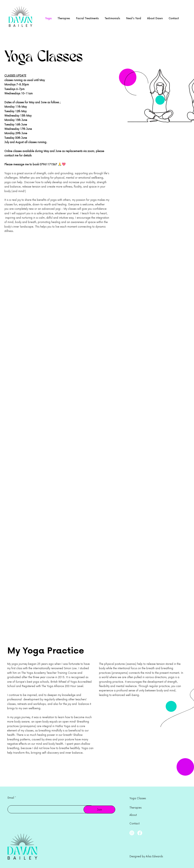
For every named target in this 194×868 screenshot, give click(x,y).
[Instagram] (132, 833)
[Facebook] (140, 833)
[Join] (99, 810)
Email (11, 798)
